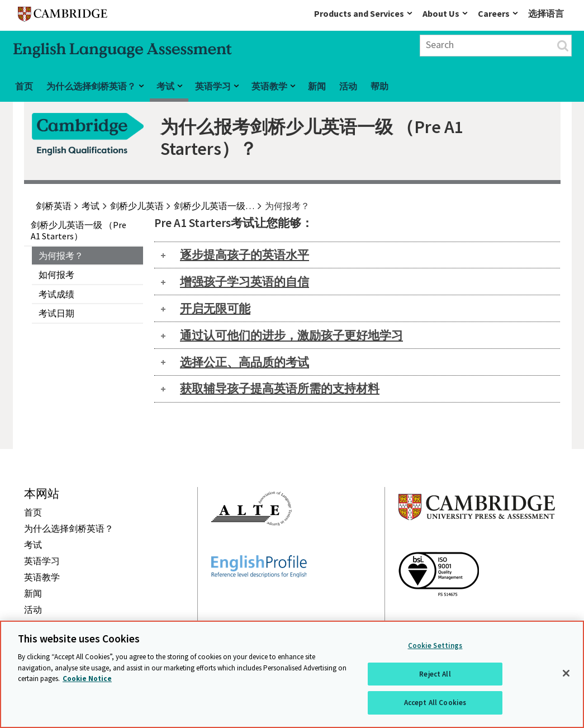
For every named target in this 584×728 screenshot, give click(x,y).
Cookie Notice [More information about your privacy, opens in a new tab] (87, 679)
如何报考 (56, 275)
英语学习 (213, 86)
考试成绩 (56, 294)
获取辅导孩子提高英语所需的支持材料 (280, 388)
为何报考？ (61, 256)
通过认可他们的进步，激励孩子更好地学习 (291, 335)
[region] (292, 674)
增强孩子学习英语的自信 (244, 282)
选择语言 (546, 13)
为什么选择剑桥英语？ (91, 86)
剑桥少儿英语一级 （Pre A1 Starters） (79, 230)
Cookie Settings (435, 646)
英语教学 (269, 86)
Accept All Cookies (435, 703)
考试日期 (56, 313)
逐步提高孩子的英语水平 (244, 255)
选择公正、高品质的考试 (244, 362)
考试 (165, 86)
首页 (24, 86)
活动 (348, 86)
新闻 (317, 86)
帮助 (379, 86)
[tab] (357, 255)
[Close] (566, 673)
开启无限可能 (215, 308)
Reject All (435, 674)
